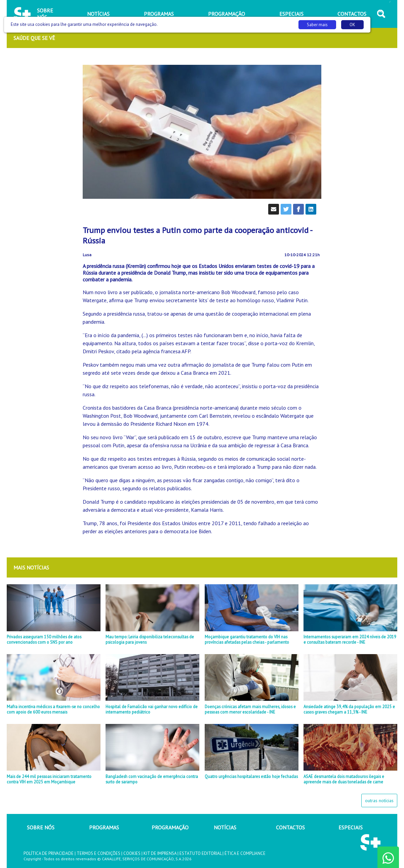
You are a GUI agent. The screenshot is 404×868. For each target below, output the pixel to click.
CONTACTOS (290, 827)
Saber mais (317, 25)
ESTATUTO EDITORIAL (200, 853)
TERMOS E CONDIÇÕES (98, 853)
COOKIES (132, 853)
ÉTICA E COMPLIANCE (245, 853)
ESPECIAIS (351, 827)
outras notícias (379, 801)
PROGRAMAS (104, 827)
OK (352, 25)
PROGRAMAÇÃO (170, 827)
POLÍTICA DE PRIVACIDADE (49, 853)
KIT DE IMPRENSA (160, 853)
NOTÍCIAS (225, 827)
